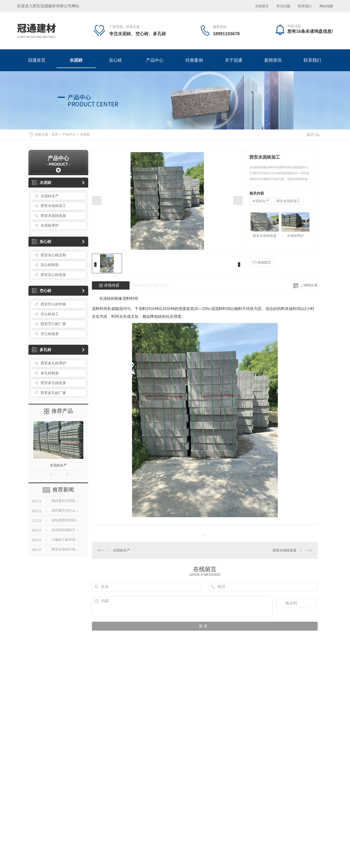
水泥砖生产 (50, 196)
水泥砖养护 (50, 225)
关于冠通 (234, 60)
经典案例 (194, 60)
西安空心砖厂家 (53, 324)
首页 (55, 134)
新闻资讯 (273, 60)
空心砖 (42, 291)
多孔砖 (42, 350)
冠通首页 (37, 60)
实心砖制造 (50, 265)
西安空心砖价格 (53, 304)
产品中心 (155, 60)
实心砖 (115, 60)
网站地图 (326, 6)
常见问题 (284, 6)
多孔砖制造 (50, 373)
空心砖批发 (50, 334)
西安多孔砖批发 (53, 383)
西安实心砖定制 (53, 255)
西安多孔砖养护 (53, 363)
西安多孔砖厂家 (53, 393)
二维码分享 (309, 285)
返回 (313, 134)
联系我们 (305, 6)
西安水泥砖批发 (53, 216)
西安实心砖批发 (53, 275)
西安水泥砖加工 (53, 206)
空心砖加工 (50, 314)
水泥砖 (76, 60)
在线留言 (262, 6)
